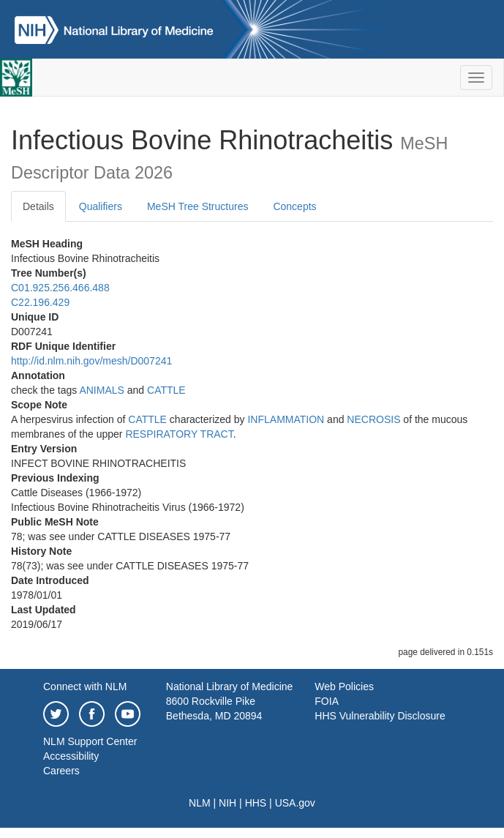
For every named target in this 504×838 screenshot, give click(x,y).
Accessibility (71, 756)
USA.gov (295, 803)
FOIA (327, 701)
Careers (61, 771)
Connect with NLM (85, 687)
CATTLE (166, 390)
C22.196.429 (40, 302)
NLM (200, 803)
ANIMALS (101, 390)
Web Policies (344, 687)
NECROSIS (373, 419)
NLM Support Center (90, 741)
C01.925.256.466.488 (60, 288)
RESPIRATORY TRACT (179, 434)
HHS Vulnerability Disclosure (380, 716)
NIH (227, 803)
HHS (256, 803)
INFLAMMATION (286, 419)
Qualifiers (101, 206)
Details (38, 206)
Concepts (294, 206)
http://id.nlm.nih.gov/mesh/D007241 (91, 361)
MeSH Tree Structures (198, 206)
